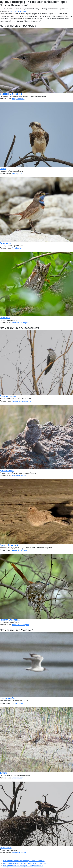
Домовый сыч (7, 471)
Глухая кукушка (8, 396)
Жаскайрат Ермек (19, 476)
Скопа (3, 168)
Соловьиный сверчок (11, 94)
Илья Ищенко (17, 703)
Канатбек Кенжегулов (20, 323)
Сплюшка (5, 318)
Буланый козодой (9, 545)
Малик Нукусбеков (19, 550)
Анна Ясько (16, 248)
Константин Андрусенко (21, 401)
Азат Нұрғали (17, 173)
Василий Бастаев (19, 778)
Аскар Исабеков (18, 99)
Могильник (6, 847)
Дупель (4, 773)
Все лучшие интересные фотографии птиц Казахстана (25, 863)
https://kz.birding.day (18, 11)
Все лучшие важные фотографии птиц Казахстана (23, 866)
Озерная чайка (8, 698)
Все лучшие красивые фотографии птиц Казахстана (24, 861)
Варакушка (6, 243)
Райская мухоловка (10, 620)
